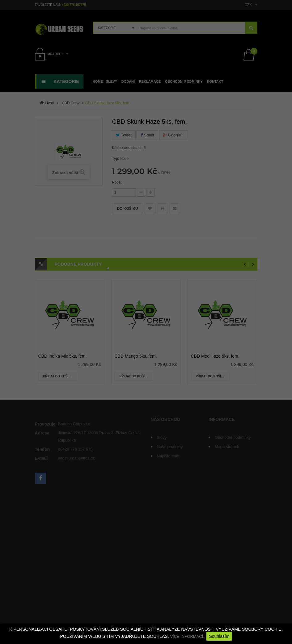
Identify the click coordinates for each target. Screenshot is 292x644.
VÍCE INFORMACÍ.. (188, 636)
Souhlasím (219, 636)
